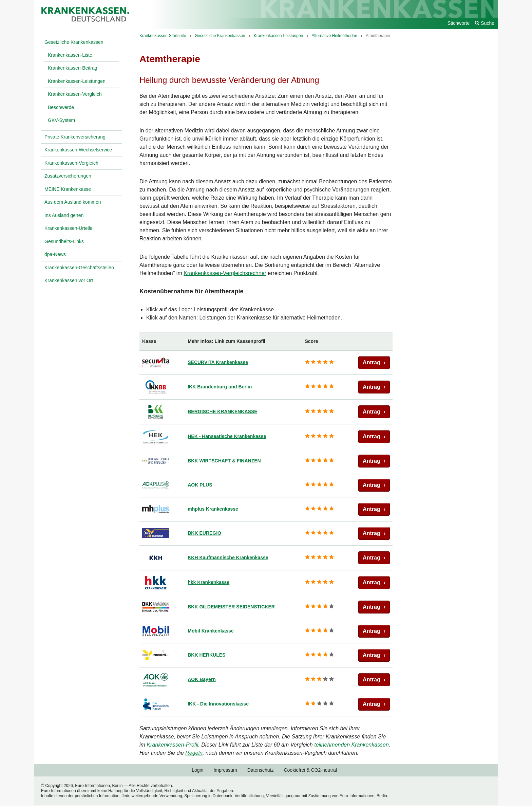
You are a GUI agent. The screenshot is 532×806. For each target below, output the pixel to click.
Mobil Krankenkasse (211, 631)
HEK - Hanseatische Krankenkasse (227, 436)
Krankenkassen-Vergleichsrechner (225, 273)
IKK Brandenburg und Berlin (220, 387)
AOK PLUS (200, 485)
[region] (266, 524)
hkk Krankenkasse (208, 582)
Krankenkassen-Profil (172, 745)
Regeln (194, 753)
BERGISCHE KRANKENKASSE (222, 411)
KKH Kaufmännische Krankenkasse (228, 557)
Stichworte (459, 23)
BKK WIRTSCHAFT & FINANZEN (224, 461)
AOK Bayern (202, 679)
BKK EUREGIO (204, 533)
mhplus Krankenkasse (213, 509)
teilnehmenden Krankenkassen (351, 745)
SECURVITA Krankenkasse (218, 362)
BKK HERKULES (206, 655)
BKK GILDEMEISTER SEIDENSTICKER (231, 607)
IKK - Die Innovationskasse (218, 704)
